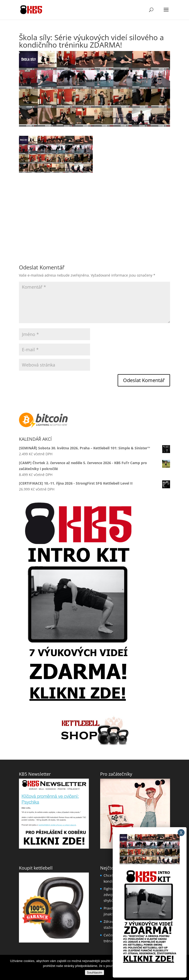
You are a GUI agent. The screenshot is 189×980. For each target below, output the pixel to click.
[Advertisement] (94, 207)
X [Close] (181, 832)
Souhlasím (95, 972)
